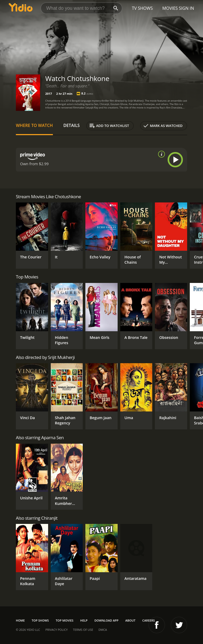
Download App (106, 620)
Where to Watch (34, 125)
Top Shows (40, 620)
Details (72, 125)
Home (20, 620)
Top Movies (65, 620)
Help (84, 620)
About (130, 620)
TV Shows (142, 8)
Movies (170, 8)
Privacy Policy (57, 630)
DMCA (103, 630)
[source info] (160, 154)
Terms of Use (83, 630)
